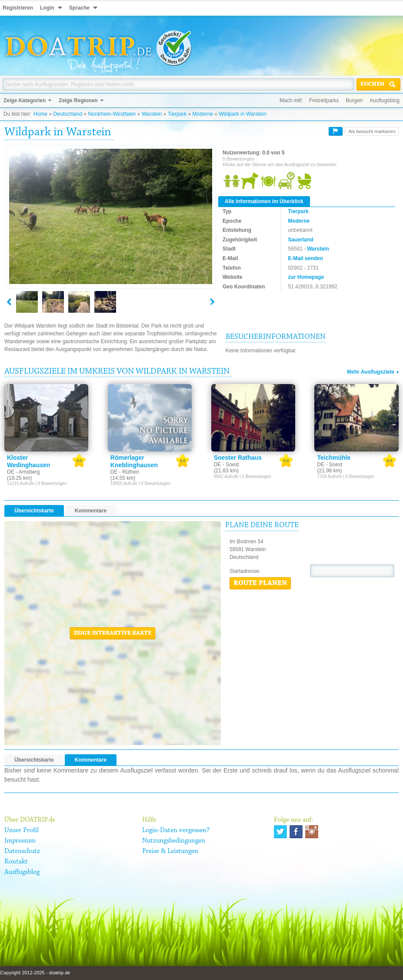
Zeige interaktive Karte (112, 633)
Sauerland (300, 240)
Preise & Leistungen (170, 851)
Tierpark (177, 114)
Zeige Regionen (78, 100)
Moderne (203, 114)
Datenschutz (22, 851)
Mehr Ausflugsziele (371, 372)
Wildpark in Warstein (243, 114)
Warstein (152, 114)
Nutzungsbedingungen (174, 841)
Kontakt (16, 862)
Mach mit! (291, 100)
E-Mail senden (305, 258)
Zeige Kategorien (25, 100)
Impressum (20, 841)
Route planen (260, 583)
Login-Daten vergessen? (176, 830)
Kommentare (91, 511)
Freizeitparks (324, 100)
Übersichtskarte (34, 511)
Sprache (79, 8)
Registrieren (18, 8)
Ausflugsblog (385, 100)
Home (40, 114)
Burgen (355, 100)
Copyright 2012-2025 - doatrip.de (35, 973)
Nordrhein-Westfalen (112, 114)
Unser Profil (22, 830)
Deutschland (68, 114)
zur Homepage (306, 277)
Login (47, 8)
